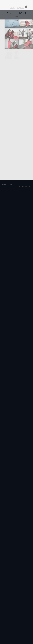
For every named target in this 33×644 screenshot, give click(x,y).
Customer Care (13, 183)
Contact (4, 183)
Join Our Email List (7, 185)
